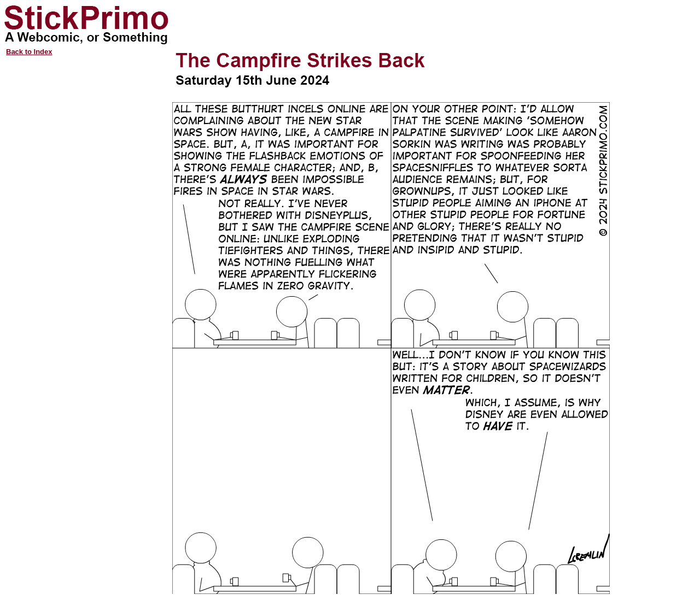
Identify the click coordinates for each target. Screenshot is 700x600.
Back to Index (29, 52)
